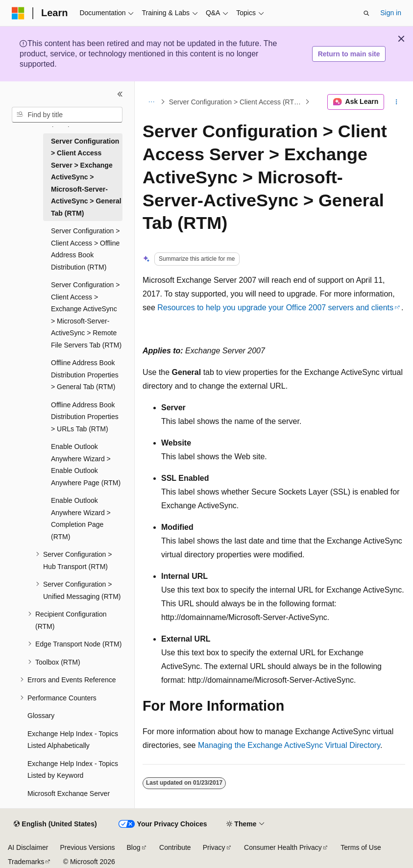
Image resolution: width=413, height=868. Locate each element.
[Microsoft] (18, 13)
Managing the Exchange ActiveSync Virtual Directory (289, 745)
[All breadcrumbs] (151, 102)
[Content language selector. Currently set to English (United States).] (55, 824)
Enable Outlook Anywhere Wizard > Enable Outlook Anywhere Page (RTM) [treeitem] (86, 465)
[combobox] (67, 115)
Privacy (214, 847)
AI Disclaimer (28, 847)
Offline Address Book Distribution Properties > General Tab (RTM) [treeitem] (85, 375)
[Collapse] (120, 94)
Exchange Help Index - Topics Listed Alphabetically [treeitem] (73, 740)
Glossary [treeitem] (41, 716)
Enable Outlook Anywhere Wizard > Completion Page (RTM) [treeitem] (81, 519)
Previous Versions (87, 847)
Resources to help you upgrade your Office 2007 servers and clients (275, 308)
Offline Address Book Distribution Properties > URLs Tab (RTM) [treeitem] (85, 417)
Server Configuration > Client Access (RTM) (236, 102)
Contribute (175, 847)
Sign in (391, 13)
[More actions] (397, 102)
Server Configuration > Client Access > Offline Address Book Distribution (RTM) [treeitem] (85, 249)
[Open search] (366, 13)
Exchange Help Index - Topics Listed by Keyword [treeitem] (73, 770)
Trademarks (26, 862)
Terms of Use (361, 847)
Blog (134, 847)
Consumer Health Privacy (283, 847)
